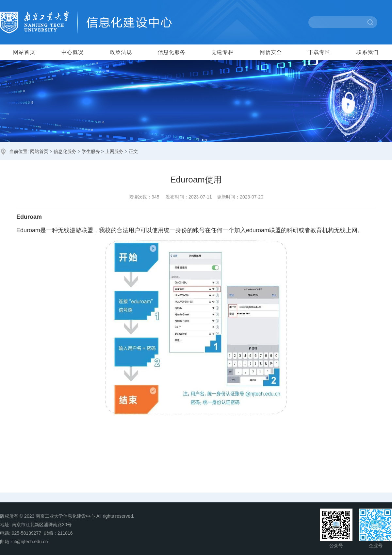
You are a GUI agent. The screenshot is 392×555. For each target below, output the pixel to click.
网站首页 (24, 52)
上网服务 (114, 151)
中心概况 (73, 52)
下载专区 (319, 52)
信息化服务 (172, 52)
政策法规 (121, 52)
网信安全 (271, 52)
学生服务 (91, 151)
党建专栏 (222, 52)
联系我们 (367, 52)
